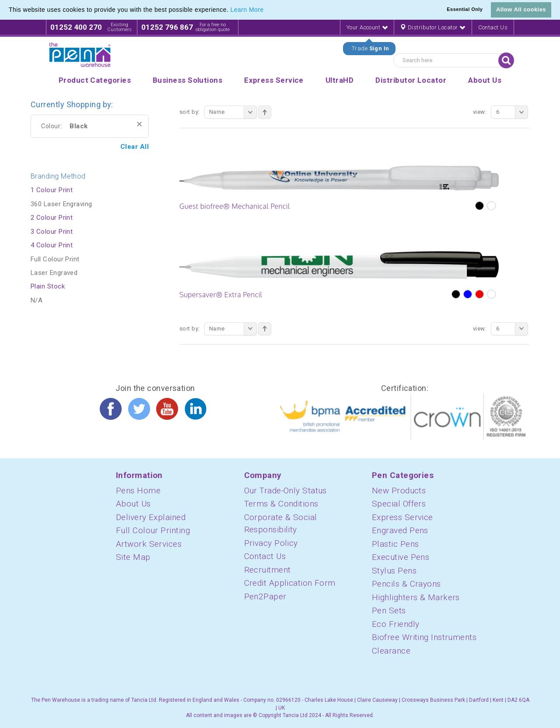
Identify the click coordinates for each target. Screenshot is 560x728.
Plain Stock (48, 286)
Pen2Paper (265, 596)
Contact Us (493, 27)
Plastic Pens (395, 544)
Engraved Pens (400, 530)
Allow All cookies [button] (521, 9)
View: (480, 112)
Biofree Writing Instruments (424, 637)
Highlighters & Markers (416, 597)
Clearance (391, 651)
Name (233, 112)
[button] (267, 11)
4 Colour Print (52, 245)
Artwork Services (149, 544)
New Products (399, 491)
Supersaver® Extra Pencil (221, 295)
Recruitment (268, 570)
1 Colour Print (52, 190)
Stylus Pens (394, 571)
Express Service (402, 517)
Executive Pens (401, 557)
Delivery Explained (151, 517)
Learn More (247, 10)
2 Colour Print (52, 218)
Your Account (367, 27)
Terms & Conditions (281, 504)
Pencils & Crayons (406, 584)
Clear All (135, 147)
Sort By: (190, 112)
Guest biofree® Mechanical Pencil (235, 206)
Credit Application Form (290, 583)
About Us (133, 504)
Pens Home (138, 491)
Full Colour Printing (153, 530)
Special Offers (399, 504)
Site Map (133, 557)
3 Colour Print (52, 232)
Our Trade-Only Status (285, 491)
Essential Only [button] (465, 9)
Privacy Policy (271, 543)
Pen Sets (389, 610)
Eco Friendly (395, 624)
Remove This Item (139, 124)
